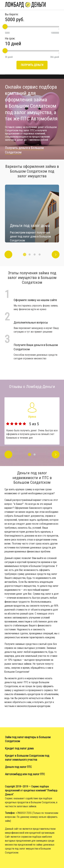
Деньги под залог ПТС (18, 767)
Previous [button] (8, 254)
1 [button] (25, 254)
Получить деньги (32, 65)
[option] (32, 214)
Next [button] (56, 254)
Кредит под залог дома (19, 748)
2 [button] (30, 254)
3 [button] (35, 254)
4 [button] (40, 254)
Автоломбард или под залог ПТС (25, 774)
